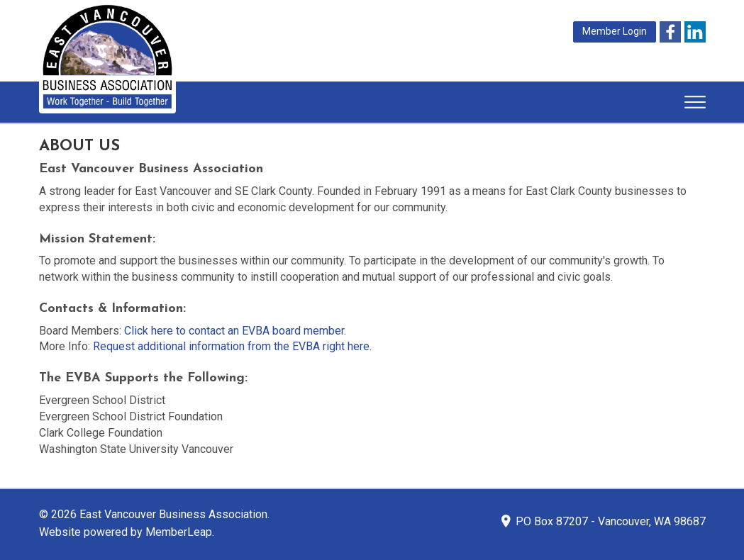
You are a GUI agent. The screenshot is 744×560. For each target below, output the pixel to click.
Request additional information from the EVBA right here (231, 346)
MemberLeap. (180, 532)
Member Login (615, 31)
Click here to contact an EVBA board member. (235, 331)
